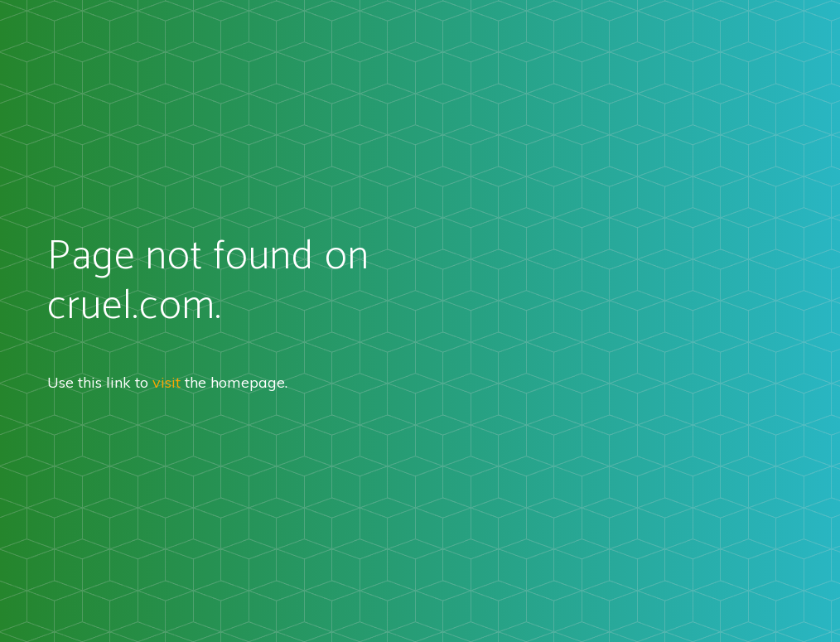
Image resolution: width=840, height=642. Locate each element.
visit (167, 382)
